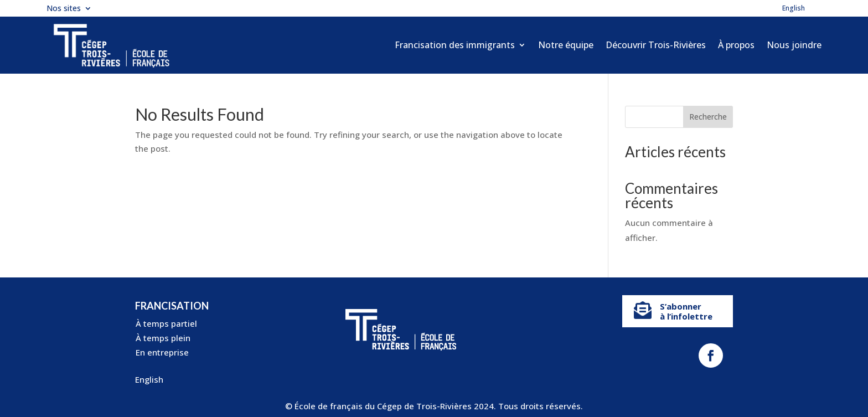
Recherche (708, 117)
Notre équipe (566, 45)
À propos (736, 45)
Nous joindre (794, 45)
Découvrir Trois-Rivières (656, 45)
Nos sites (64, 9)
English (794, 9)
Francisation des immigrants (455, 45)
